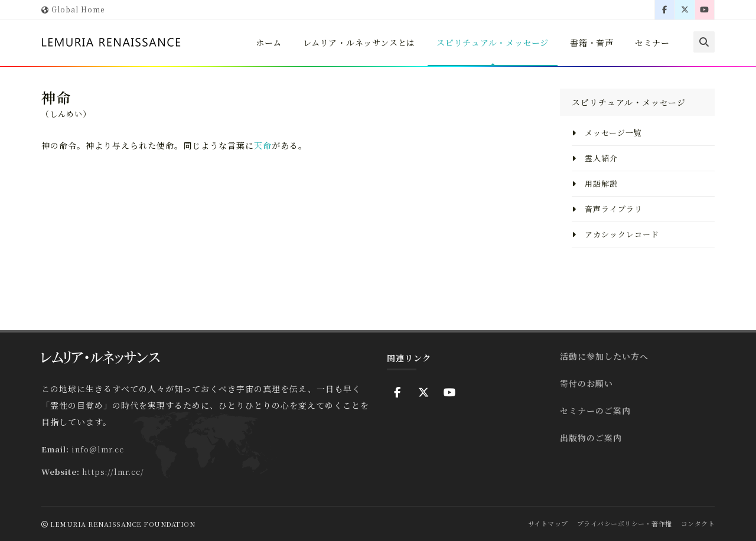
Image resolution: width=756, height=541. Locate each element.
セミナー (652, 43)
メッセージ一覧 (607, 133)
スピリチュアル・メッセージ (491, 43)
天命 (263, 145)
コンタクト (698, 523)
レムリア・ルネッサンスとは (355, 43)
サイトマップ (548, 523)
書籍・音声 (591, 43)
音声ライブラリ (607, 209)
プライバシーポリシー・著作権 (625, 523)
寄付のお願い (586, 383)
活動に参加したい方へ (604, 356)
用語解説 (595, 183)
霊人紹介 (595, 158)
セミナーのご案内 (595, 410)
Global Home (73, 9)
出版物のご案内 (591, 438)
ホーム (264, 43)
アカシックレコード (615, 234)
